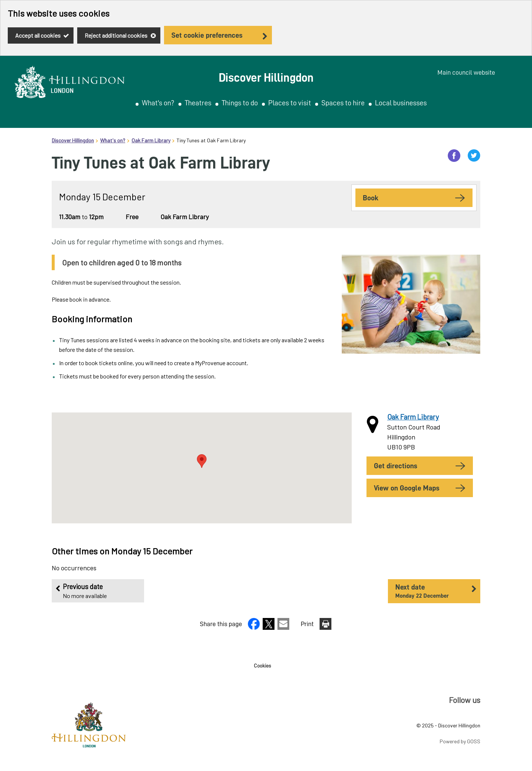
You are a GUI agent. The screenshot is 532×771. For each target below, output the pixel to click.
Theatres (198, 103)
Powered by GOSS (460, 741)
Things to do (240, 103)
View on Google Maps (407, 488)
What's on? (158, 103)
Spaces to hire (343, 103)
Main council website (466, 72)
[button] (255, 627)
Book (371, 198)
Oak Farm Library (151, 140)
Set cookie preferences (207, 35)
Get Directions (395, 466)
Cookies (262, 666)
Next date (432, 591)
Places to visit (290, 103)
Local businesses (401, 103)
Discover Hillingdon (73, 140)
